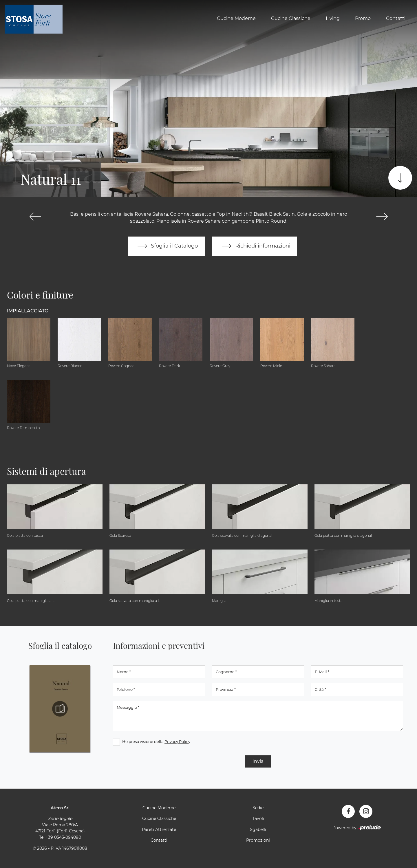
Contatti (396, 18)
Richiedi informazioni (255, 246)
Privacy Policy (177, 741)
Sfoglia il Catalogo (166, 246)
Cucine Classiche (291, 18)
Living (333, 18)
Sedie (258, 808)
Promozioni (258, 840)
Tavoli (258, 819)
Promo (363, 18)
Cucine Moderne (236, 18)
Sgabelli (258, 829)
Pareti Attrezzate (159, 829)
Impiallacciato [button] (28, 311)
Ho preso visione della (156, 741)
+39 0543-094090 (63, 837)
